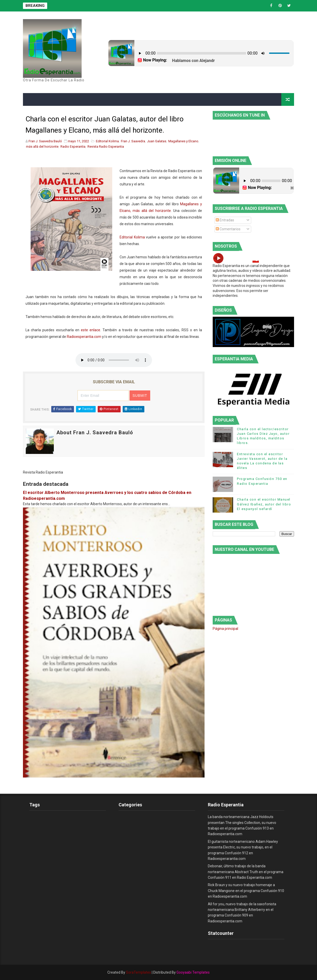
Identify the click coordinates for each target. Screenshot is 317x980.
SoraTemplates (138, 972)
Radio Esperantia (73, 147)
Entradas (225, 220)
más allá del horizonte (42, 147)
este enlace (91, 330)
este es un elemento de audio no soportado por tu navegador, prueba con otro (114, 360)
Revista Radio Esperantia (106, 147)
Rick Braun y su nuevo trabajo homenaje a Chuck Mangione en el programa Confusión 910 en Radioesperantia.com (246, 891)
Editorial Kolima (107, 141)
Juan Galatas (157, 141)
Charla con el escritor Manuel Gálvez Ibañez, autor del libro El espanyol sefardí (264, 504)
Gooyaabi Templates (193, 972)
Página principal (225, 629)
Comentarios (228, 229)
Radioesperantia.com (84, 337)
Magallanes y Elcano (183, 141)
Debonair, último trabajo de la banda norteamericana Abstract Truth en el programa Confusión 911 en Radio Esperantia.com (246, 872)
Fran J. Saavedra (133, 141)
